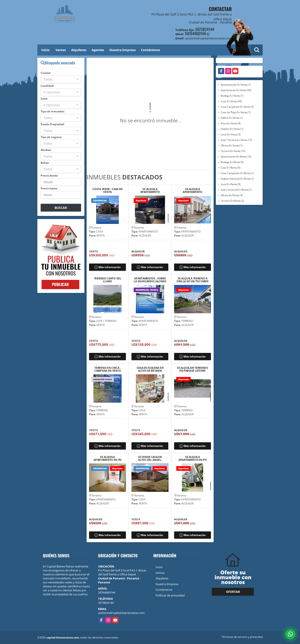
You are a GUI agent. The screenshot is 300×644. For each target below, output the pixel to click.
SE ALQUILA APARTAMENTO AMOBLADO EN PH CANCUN (150, 190)
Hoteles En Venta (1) (232, 129)
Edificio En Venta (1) (232, 118)
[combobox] (61, 79)
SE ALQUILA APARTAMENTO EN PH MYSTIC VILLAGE (107, 458)
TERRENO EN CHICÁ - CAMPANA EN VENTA (107, 369)
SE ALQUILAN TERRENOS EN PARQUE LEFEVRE (193, 369)
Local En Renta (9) (231, 184)
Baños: (45, 163)
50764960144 (195, 33)
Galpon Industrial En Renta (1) (237, 179)
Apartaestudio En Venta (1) (236, 85)
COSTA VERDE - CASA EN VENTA (107, 190)
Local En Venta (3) (231, 134)
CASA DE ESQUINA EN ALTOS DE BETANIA (150, 369)
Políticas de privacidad (170, 595)
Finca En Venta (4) (231, 123)
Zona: (44, 99)
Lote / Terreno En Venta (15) (236, 140)
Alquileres (79, 50)
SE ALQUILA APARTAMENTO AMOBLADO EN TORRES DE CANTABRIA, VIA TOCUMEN (193, 190)
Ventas (61, 50)
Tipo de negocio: (51, 137)
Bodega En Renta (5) (232, 162)
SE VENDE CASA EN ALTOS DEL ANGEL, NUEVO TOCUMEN (150, 458)
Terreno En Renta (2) (232, 201)
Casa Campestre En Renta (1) (237, 173)
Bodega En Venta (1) (232, 96)
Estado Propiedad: (53, 124)
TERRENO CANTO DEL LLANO (108, 280)
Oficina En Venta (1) (232, 145)
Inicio (46, 50)
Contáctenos (151, 50)
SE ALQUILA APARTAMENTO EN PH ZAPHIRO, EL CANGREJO (193, 458)
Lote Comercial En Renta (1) (236, 190)
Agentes (98, 50)
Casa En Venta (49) (231, 101)
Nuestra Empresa (122, 50)
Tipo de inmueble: (53, 111)
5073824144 (205, 29)
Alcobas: (46, 150)
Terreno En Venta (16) (233, 151)
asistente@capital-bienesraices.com (121, 613)
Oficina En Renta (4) (232, 195)
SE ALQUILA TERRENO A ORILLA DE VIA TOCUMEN (193, 280)
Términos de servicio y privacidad (242, 637)
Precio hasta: (49, 188)
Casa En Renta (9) (231, 168)
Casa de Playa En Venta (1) (236, 112)
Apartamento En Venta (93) (236, 90)
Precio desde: (49, 176)
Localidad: (47, 86)
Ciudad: (46, 73)
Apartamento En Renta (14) (236, 157)
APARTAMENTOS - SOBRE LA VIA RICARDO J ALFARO (150, 280)
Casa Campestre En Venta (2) (237, 107)
